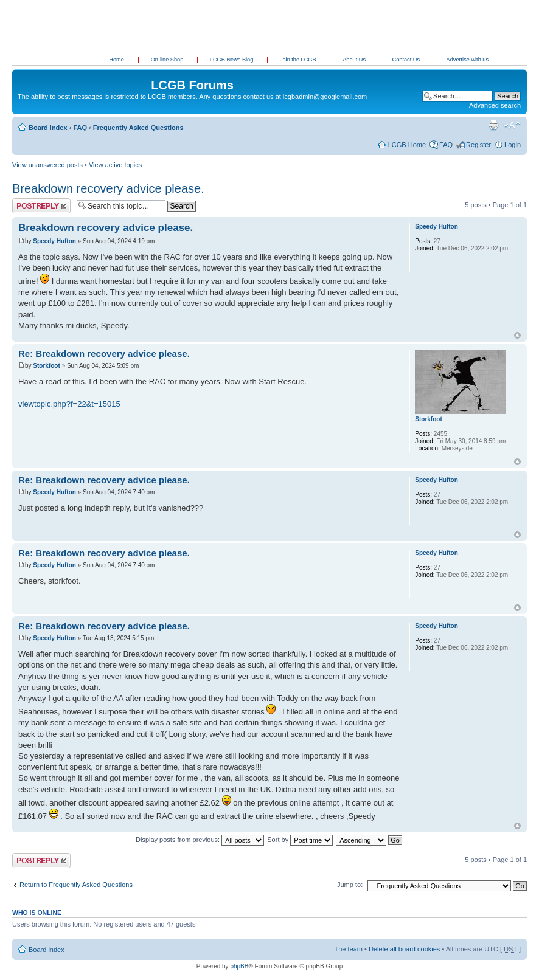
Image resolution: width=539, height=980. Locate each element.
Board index (48, 128)
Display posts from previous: (200, 840)
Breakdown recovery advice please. (108, 188)
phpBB (239, 966)
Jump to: (350, 885)
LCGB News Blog (232, 60)
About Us (355, 60)
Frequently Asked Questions (138, 128)
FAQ (80, 128)
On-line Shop (168, 60)
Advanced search (495, 105)
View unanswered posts (47, 165)
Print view (493, 125)
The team (349, 949)
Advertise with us (468, 60)
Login (513, 145)
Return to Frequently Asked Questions (76, 885)
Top (517, 335)
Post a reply (41, 206)
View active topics (115, 165)
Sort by (300, 840)
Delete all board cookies (404, 949)
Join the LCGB (299, 60)
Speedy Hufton (54, 241)
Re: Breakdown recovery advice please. (104, 354)
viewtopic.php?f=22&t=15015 (69, 404)
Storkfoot (46, 366)
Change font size (512, 125)
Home (116, 60)
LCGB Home (407, 145)
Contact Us (407, 60)
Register (478, 145)
